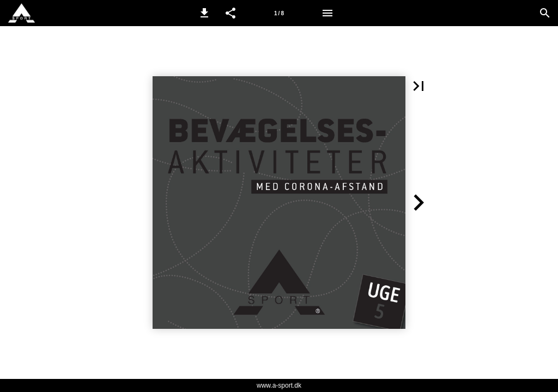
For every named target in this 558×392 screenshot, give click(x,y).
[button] (204, 13)
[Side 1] (279, 13)
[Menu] (327, 13)
